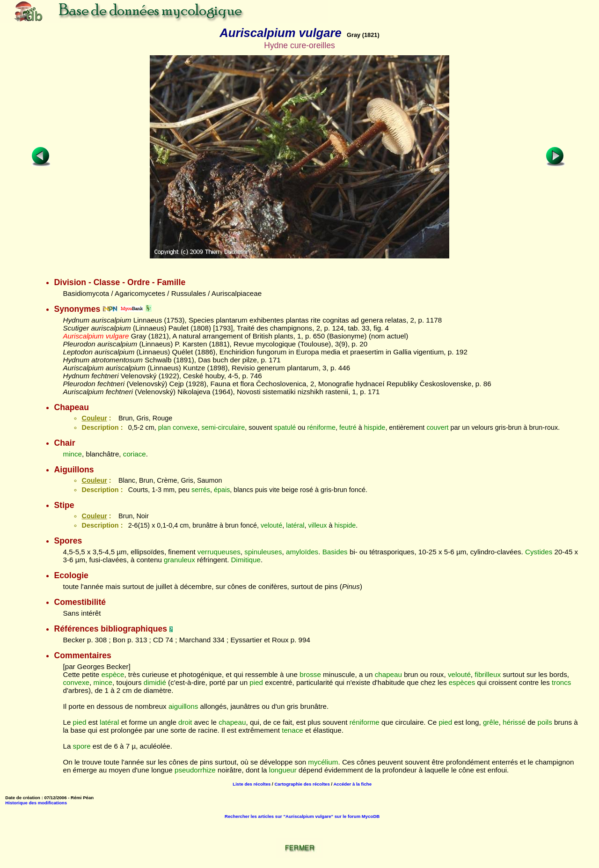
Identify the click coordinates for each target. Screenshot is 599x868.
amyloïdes (302, 552)
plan (164, 427)
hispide (375, 427)
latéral (295, 525)
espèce (113, 674)
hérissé (514, 722)
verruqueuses (219, 552)
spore (82, 746)
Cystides (539, 552)
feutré (348, 427)
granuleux (179, 560)
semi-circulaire (223, 427)
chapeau (388, 674)
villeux (318, 525)
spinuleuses (263, 552)
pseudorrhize (195, 770)
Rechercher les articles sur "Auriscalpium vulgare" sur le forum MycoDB (302, 816)
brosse (310, 674)
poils (545, 722)
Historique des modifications (36, 803)
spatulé (285, 427)
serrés (201, 490)
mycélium (323, 762)
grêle (491, 722)
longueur (283, 770)
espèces (462, 682)
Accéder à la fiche (352, 784)
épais (222, 490)
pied (256, 682)
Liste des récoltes (252, 784)
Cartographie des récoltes (302, 784)
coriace (135, 454)
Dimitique (246, 560)
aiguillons (183, 706)
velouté (271, 525)
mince (72, 454)
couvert (437, 427)
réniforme (321, 427)
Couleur (94, 418)
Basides (335, 552)
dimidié (155, 682)
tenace (292, 730)
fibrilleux (488, 674)
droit (185, 722)
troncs (561, 682)
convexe (185, 427)
